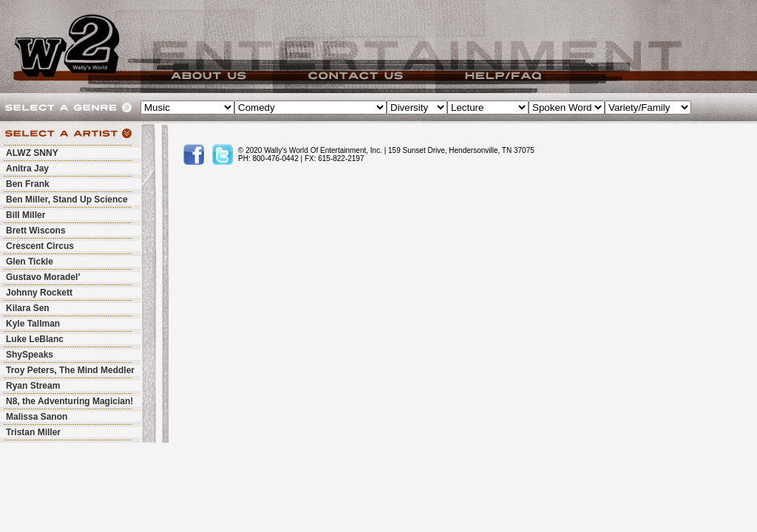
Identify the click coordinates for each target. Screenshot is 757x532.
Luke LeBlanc (35, 339)
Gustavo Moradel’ (43, 277)
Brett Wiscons (36, 231)
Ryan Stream (33, 386)
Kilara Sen (28, 308)
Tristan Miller (33, 432)
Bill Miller (26, 215)
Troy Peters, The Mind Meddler (70, 370)
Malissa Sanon (37, 417)
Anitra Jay (27, 168)
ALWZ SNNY (32, 153)
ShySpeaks (30, 355)
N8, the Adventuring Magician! (69, 401)
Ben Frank (28, 184)
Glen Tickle (30, 262)
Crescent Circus (40, 246)
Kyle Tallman (33, 324)
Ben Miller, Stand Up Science (67, 199)
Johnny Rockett (39, 293)
